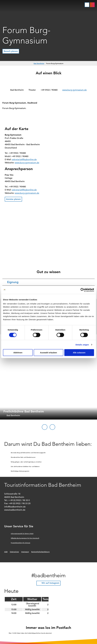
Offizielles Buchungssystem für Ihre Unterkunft (25, 538)
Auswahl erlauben (48, 353)
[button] (92, 5)
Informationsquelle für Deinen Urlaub (22, 534)
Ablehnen (18, 353)
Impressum (25, 552)
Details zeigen (82, 345)
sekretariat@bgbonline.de (24, 160)
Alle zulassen (79, 353)
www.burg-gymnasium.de (74, 90)
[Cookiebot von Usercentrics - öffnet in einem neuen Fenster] (82, 290)
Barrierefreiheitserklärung (40, 552)
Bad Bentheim (39, 63)
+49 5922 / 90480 (49, 90)
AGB (6, 552)
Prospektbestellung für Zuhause (21, 543)
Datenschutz (14, 552)
